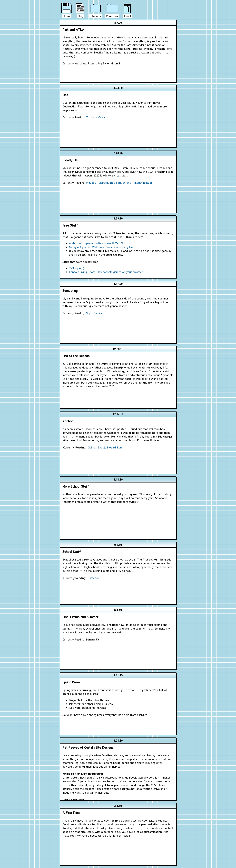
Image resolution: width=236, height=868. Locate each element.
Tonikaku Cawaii (96, 117)
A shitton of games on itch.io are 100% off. (96, 243)
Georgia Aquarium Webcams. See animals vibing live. (102, 247)
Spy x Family (94, 313)
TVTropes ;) (77, 268)
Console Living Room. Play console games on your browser (106, 272)
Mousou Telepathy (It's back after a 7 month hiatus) (119, 183)
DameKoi (93, 578)
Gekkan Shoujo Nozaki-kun (105, 447)
